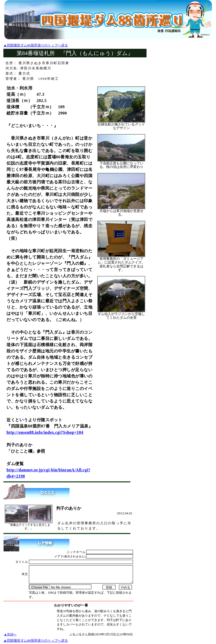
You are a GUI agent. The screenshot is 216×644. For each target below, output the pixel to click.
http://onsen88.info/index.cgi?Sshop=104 (45, 432)
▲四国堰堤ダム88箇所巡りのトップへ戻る (36, 45)
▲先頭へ (10, 634)
